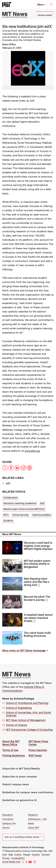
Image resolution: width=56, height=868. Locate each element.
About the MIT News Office (11, 743)
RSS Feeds (35, 755)
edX (8, 483)
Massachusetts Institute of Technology (23, 847)
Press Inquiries (38, 750)
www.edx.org (32, 451)
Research (33, 815)
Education (8, 815)
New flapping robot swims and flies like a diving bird (36, 582)
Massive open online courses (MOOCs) (24, 509)
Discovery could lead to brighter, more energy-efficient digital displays (38, 546)
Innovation (8, 819)
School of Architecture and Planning (27, 703)
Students (8, 521)
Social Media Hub (11, 862)
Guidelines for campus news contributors (28, 792)
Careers (36, 855)
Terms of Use (10, 750)
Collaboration (11, 498)
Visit (5, 855)
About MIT (34, 828)
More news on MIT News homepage (24, 650)
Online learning (20, 515)
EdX (5, 109)
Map (11, 855)
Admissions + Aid (37, 819)
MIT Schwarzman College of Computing (29, 730)
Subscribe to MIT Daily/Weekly (21, 769)
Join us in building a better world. (23, 837)
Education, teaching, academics (20, 503)
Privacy (6, 858)
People (27, 855)
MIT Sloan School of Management (26, 720)
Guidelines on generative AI (19, 800)
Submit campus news (16, 784)
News (31, 823)
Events (18, 855)
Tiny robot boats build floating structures (37, 634)
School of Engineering (19, 708)
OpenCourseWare (42, 515)
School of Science (17, 725)
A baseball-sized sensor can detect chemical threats (38, 618)
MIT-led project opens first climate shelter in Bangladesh (37, 564)
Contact (46, 855)
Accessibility (18, 858)
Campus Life (9, 823)
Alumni (6, 828)
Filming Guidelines (14, 755)
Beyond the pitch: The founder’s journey (37, 598)
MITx (6, 515)
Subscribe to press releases (20, 777)
